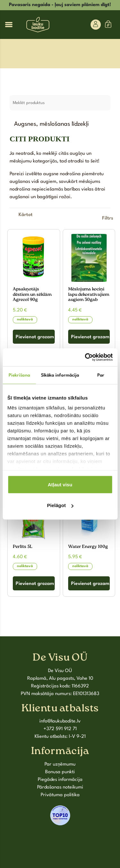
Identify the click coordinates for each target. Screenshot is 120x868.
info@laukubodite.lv (60, 721)
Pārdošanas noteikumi (60, 787)
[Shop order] (25, 215)
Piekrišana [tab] (19, 375)
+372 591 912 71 (60, 729)
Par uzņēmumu (60, 764)
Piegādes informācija (60, 780)
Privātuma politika (60, 795)
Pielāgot (60, 505)
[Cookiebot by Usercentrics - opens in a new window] (85, 357)
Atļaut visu (60, 484)
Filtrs (108, 218)
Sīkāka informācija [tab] (60, 375)
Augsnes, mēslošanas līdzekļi (52, 124)
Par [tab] (101, 375)
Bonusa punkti (60, 772)
